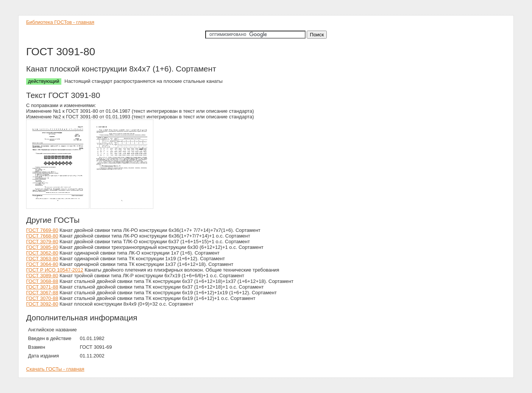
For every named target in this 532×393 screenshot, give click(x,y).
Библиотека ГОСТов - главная (60, 22)
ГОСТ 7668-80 (42, 236)
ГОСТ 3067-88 (42, 293)
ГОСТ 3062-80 (42, 253)
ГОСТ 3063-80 (42, 259)
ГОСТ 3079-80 (42, 242)
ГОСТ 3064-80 (42, 264)
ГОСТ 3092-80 (42, 304)
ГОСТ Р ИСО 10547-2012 (55, 270)
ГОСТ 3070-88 (42, 298)
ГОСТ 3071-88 (42, 287)
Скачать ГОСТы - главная (55, 369)
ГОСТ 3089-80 (42, 276)
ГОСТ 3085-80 (42, 247)
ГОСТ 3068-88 (42, 281)
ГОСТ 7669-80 (42, 230)
